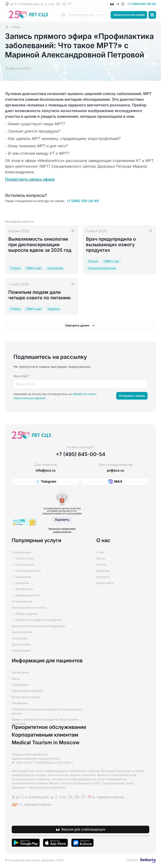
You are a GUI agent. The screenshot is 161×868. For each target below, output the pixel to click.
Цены (16, 679)
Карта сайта (105, 583)
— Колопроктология (26, 571)
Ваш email (22, 376)
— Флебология (22, 589)
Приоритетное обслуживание (49, 727)
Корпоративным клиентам (45, 735)
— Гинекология (23, 565)
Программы (20, 685)
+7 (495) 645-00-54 (142, 4)
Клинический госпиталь (29, 608)
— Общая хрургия (25, 614)
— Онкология (21, 577)
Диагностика (21, 644)
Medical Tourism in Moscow (46, 743)
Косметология (22, 632)
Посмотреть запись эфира (30, 179)
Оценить (62, 520)
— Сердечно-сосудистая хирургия (37, 620)
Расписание (20, 672)
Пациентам (20, 703)
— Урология (20, 583)
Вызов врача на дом (26, 697)
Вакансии (103, 571)
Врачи (101, 558)
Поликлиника (21, 552)
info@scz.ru (46, 470)
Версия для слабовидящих (83, 829)
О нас (100, 552)
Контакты (103, 577)
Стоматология (22, 601)
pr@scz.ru (115, 470)
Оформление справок (27, 691)
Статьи (101, 565)
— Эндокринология (26, 595)
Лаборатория (21, 650)
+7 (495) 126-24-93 (83, 201)
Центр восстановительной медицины (38, 626)
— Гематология (23, 558)
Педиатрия (19, 638)
